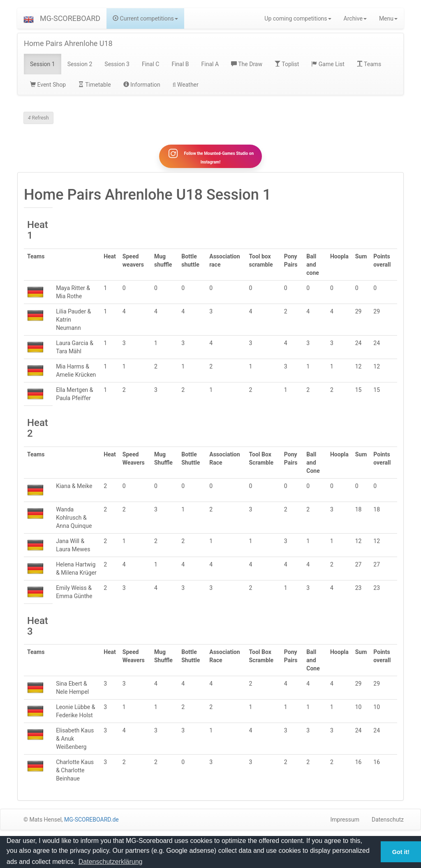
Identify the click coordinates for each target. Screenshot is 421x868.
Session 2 (80, 64)
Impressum (345, 824)
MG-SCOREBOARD (70, 18)
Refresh (38, 118)
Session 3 (117, 64)
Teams (369, 64)
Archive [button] (355, 18)
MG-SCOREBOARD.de (91, 824)
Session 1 (43, 64)
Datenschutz (388, 824)
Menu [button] (388, 18)
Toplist (287, 64)
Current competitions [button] (145, 18)
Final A (210, 64)
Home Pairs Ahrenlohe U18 (68, 43)
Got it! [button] (401, 852)
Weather (186, 85)
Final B (180, 64)
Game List (328, 64)
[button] (29, 18)
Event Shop (48, 85)
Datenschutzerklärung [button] (111, 862)
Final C (150, 64)
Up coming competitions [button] (298, 18)
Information (142, 85)
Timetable (95, 85)
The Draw (247, 64)
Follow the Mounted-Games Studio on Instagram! (210, 159)
